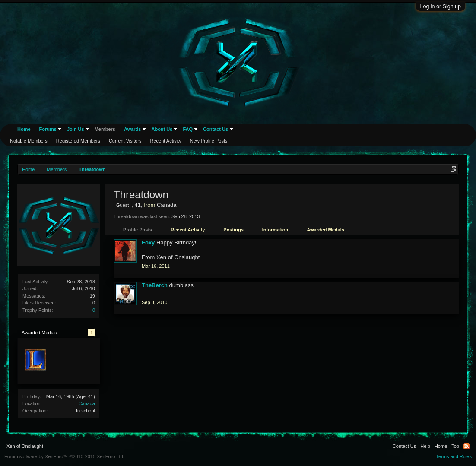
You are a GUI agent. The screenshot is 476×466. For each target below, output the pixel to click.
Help (425, 446)
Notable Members (29, 141)
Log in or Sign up (440, 6)
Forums (48, 129)
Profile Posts (138, 230)
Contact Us (216, 129)
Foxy (148, 243)
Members (105, 129)
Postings (233, 230)
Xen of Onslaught (25, 446)
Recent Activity (188, 230)
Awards (133, 129)
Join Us (76, 129)
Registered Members (78, 141)
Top (455, 446)
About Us (162, 129)
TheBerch (155, 285)
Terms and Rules (454, 456)
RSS (466, 446)
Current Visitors (125, 141)
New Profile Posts (209, 141)
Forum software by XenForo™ (64, 456)
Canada (87, 403)
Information (275, 230)
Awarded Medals (325, 230)
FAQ (188, 129)
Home (24, 129)
